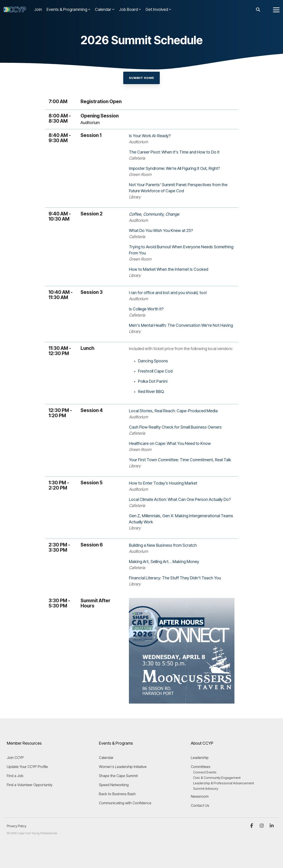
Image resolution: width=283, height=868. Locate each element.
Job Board (130, 9)
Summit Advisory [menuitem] (206, 789)
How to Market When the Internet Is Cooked (169, 269)
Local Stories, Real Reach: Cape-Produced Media (173, 411)
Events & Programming (68, 9)
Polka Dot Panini (153, 381)
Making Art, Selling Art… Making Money (164, 562)
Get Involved (158, 9)
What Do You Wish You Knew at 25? (161, 230)
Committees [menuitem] (201, 767)
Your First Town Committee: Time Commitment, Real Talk (180, 460)
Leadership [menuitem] (200, 758)
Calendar (105, 9)
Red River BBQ (151, 391)
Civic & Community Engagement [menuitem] (217, 778)
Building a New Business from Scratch (163, 545)
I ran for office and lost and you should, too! (168, 293)
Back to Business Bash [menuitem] (117, 794)
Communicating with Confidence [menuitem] (125, 803)
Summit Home (141, 78)
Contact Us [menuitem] (200, 805)
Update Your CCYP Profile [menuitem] (27, 767)
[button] (276, 10)
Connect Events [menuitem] (205, 772)
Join (38, 9)
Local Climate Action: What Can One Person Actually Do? (180, 499)
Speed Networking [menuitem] (114, 785)
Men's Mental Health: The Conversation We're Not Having (181, 325)
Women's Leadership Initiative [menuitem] (123, 767)
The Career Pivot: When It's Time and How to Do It (174, 152)
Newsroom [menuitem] (200, 796)
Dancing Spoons (153, 361)
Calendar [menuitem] (106, 758)
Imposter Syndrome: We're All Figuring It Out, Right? (174, 168)
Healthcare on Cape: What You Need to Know (170, 443)
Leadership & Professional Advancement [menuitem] (224, 783)
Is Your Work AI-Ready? (150, 136)
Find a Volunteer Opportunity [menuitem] (30, 785)
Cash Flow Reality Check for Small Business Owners (175, 427)
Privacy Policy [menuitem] (17, 826)
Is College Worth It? (146, 309)
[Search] (258, 10)
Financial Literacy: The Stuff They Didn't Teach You (175, 578)
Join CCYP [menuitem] (15, 758)
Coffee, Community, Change (154, 214)
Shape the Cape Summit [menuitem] (118, 776)
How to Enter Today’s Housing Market (163, 483)
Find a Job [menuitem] (15, 776)
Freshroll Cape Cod (155, 371)
